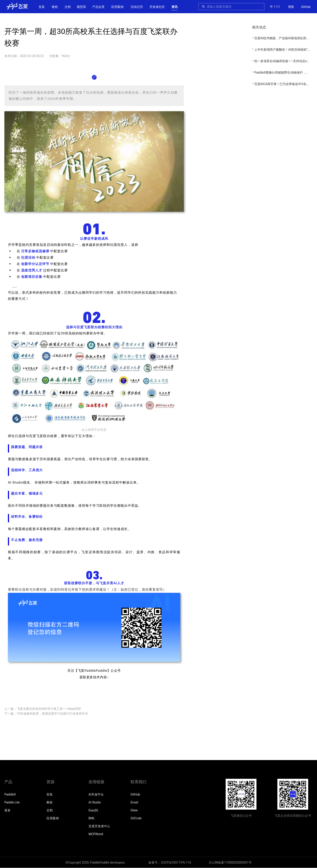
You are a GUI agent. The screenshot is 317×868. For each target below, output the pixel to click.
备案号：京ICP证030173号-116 (170, 862)
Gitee (134, 810)
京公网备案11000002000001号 (230, 862)
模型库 (81, 7)
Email (134, 802)
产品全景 (98, 7)
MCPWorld (96, 834)
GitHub (306, 7)
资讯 (175, 7)
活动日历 (137, 7)
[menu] (299, 7)
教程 (55, 7)
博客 (291, 7)
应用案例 (117, 7)
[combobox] (234, 7)
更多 (7, 810)
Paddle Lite (12, 802)
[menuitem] (291, 7)
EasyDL (94, 810)
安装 (42, 7)
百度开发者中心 (99, 826)
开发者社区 (157, 7)
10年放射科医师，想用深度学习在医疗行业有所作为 (52, 714)
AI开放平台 (96, 794)
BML (92, 818)
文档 (68, 7)
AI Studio (95, 802)
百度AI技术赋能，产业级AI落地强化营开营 (283, 38)
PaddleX (10, 794)
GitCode (136, 818)
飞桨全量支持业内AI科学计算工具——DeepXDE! (49, 709)
